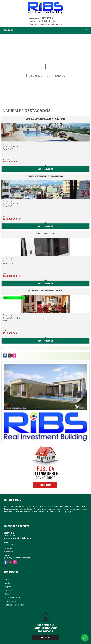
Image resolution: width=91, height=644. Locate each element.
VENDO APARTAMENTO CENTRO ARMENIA (45, 176)
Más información (45, 169)
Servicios (9, 590)
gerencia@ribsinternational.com (17, 558)
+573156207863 (44, 21)
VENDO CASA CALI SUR (45, 234)
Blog (7, 594)
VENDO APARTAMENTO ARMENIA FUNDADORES (45, 119)
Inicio (7, 579)
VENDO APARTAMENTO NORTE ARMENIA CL (45, 291)
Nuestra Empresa (12, 598)
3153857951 (48, 18)
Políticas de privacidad (14, 605)
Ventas (8, 583)
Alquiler (8, 587)
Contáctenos (10, 601)
